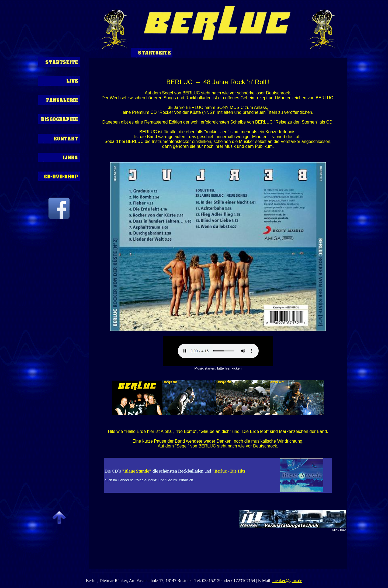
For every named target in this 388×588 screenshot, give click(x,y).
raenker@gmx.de (287, 581)
